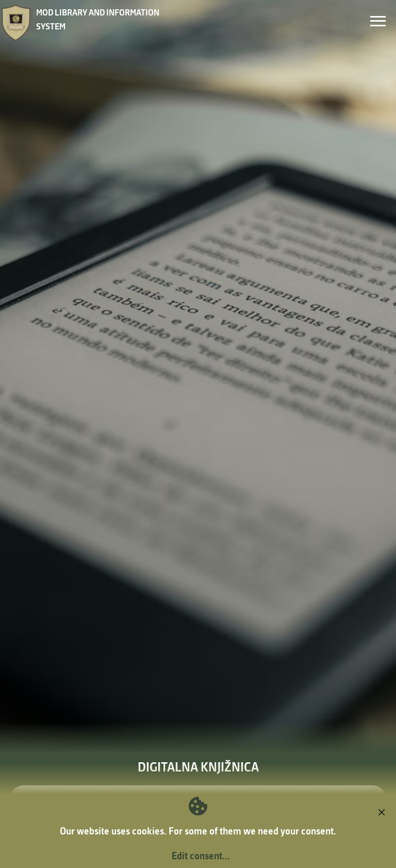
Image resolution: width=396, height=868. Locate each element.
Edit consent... (201, 856)
